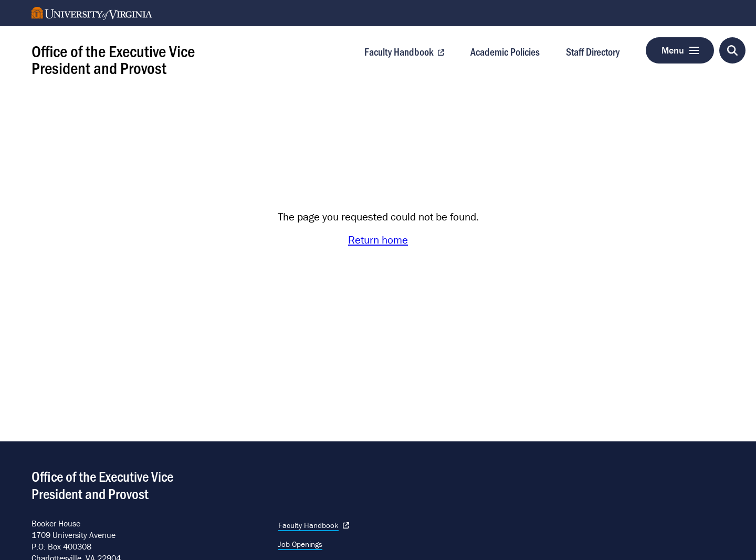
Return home (378, 240)
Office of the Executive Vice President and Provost (113, 59)
